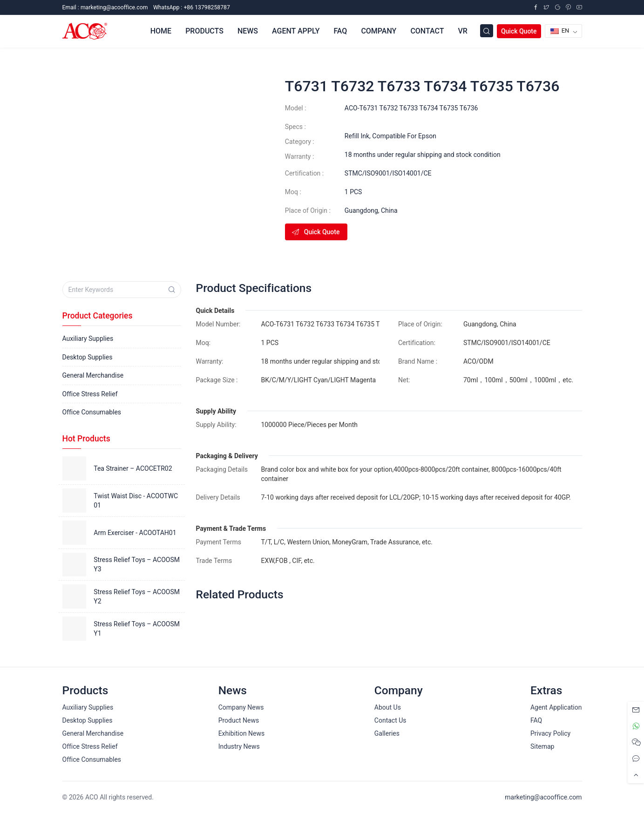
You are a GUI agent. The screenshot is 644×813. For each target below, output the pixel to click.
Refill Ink (357, 136)
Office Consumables (92, 412)
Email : (105, 7)
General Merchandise (93, 375)
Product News (239, 720)
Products (204, 31)
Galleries (387, 733)
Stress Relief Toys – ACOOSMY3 (137, 564)
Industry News (239, 746)
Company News (241, 707)
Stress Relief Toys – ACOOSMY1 (137, 629)
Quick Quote (519, 31)
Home (161, 31)
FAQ (340, 31)
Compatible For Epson (404, 136)
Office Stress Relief (90, 394)
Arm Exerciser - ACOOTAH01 (135, 533)
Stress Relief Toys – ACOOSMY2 (137, 596)
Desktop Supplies (88, 357)
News (248, 31)
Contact (427, 31)
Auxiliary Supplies (88, 339)
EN (560, 30)
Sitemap (542, 746)
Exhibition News (242, 733)
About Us (388, 707)
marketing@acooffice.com (543, 797)
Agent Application (556, 707)
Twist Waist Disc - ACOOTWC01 (136, 501)
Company (379, 31)
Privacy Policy (550, 733)
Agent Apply (296, 31)
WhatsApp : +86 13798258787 (192, 7)
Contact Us (390, 720)
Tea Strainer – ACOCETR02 (133, 468)
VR (462, 31)
